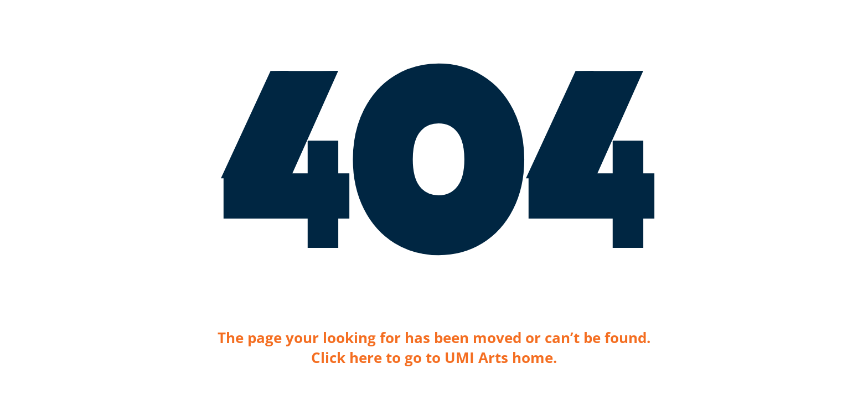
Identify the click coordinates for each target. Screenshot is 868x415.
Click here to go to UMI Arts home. (434, 357)
